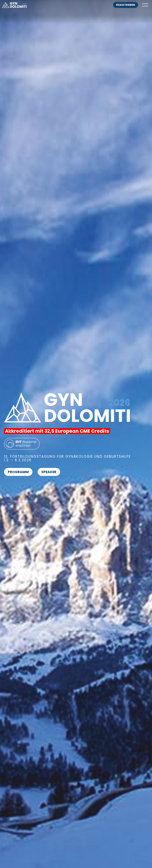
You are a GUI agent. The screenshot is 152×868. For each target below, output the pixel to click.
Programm (18, 472)
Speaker (49, 472)
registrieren (126, 5)
